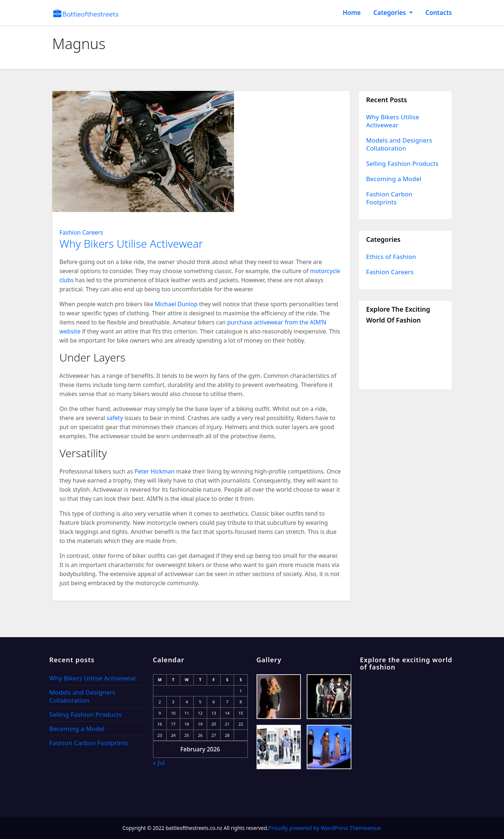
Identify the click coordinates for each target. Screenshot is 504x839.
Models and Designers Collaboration (399, 144)
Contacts (439, 13)
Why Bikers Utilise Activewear (131, 243)
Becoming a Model (394, 179)
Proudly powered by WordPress (309, 828)
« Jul (159, 762)
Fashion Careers (81, 232)
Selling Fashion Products (403, 163)
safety (115, 418)
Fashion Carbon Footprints (390, 198)
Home (352, 13)
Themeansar (366, 828)
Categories (393, 13)
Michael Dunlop (176, 304)
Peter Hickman (154, 471)
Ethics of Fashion (391, 257)
